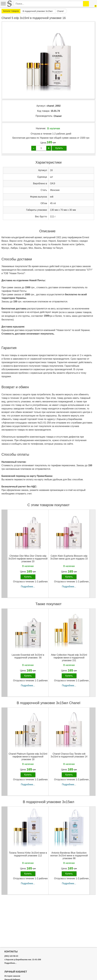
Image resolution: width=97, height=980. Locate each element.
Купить (59, 148)
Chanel (58, 116)
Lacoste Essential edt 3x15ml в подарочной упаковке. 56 (28, 656)
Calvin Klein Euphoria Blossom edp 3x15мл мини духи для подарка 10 (69, 557)
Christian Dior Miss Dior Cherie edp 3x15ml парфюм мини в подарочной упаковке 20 (28, 559)
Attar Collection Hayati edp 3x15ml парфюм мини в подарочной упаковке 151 (69, 658)
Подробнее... (28, 587)
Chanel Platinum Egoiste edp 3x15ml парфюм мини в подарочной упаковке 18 (28, 757)
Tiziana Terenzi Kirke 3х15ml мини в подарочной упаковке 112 (28, 854)
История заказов (12, 976)
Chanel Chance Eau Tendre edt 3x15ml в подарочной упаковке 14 (69, 755)
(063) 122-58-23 (11, 956)
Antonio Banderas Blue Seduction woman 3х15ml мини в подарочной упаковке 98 (69, 856)
